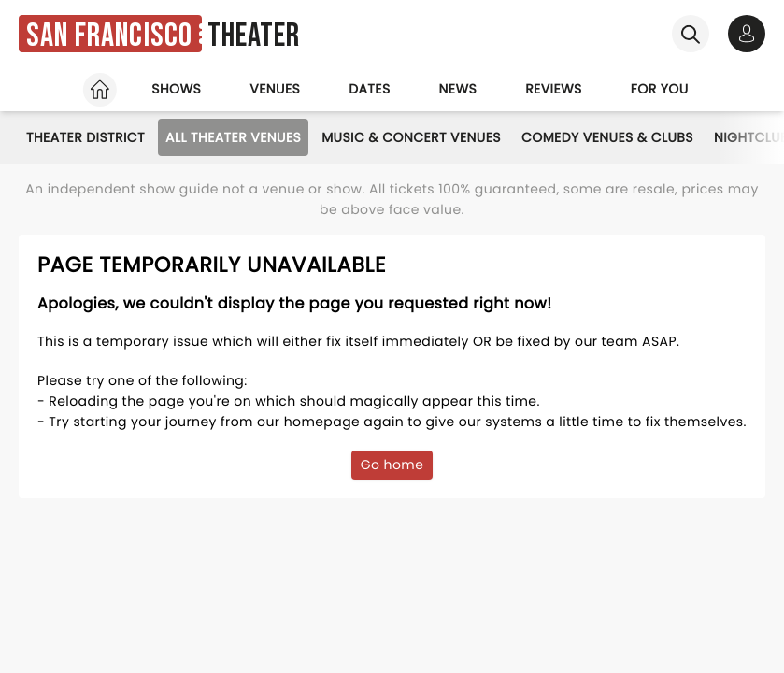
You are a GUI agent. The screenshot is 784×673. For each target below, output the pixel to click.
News (458, 89)
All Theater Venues (233, 137)
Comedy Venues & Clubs (607, 137)
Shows (176, 89)
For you (660, 89)
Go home (392, 465)
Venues (275, 89)
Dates (369, 89)
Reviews (554, 89)
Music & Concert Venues (411, 137)
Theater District (86, 137)
